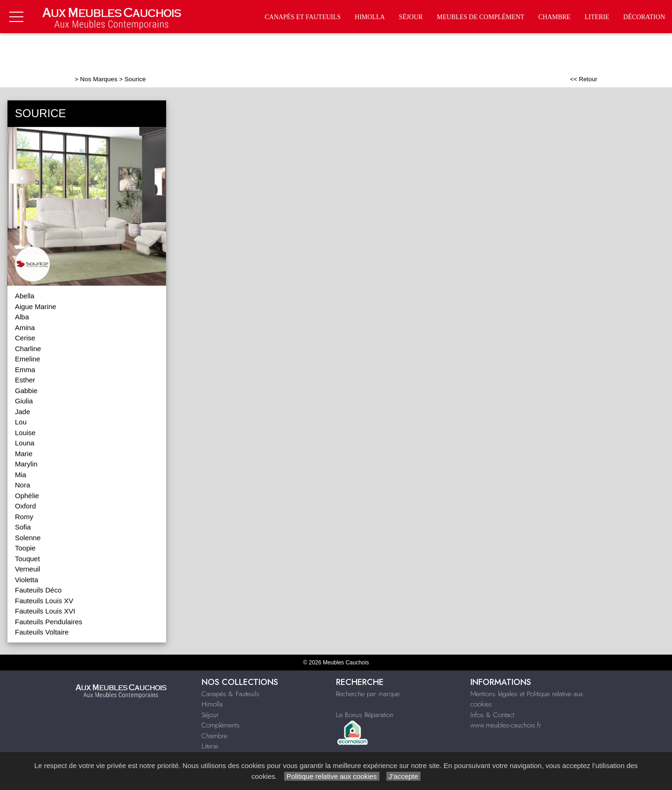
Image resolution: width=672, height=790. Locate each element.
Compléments (221, 725)
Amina (25, 328)
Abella (25, 296)
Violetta (27, 580)
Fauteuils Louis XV (44, 601)
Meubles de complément (480, 17)
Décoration (644, 17)
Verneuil (28, 569)
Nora (23, 485)
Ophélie (27, 496)
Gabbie (26, 391)
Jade (23, 412)
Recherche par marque (368, 694)
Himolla (370, 17)
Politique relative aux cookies (332, 776)
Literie (597, 17)
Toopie (25, 548)
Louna (25, 443)
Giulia (24, 401)
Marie (24, 454)
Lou (21, 422)
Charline (28, 349)
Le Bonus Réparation (365, 715)
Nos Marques (99, 79)
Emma (25, 370)
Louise (25, 433)
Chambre (554, 17)
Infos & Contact (492, 715)
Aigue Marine (35, 307)
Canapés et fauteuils (303, 17)
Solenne (28, 538)
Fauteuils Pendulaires (49, 622)
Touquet (27, 559)
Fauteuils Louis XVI (45, 611)
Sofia (23, 527)
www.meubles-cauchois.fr (506, 725)
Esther (25, 380)
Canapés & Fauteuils (231, 694)
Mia (21, 475)
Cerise (25, 338)
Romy (24, 517)
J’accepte (404, 776)
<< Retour (584, 79)
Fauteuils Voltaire (42, 632)
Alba (22, 317)
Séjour (411, 17)
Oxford (25, 506)
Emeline (28, 359)
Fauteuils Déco (38, 590)
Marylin (26, 464)
